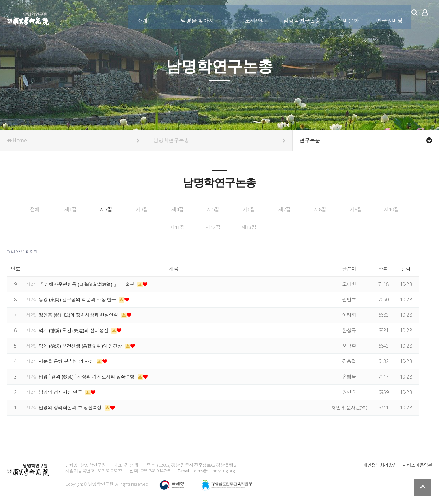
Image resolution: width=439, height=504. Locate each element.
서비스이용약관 (417, 463)
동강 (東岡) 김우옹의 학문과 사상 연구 (79, 298)
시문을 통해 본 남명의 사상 (67, 359)
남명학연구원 (28, 17)
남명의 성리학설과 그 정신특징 (72, 406)
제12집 (290, 227)
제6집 (341, 209)
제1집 (85, 209)
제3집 (188, 209)
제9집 (137, 227)
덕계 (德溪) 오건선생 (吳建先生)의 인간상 (82, 344)
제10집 (188, 227)
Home (73, 141)
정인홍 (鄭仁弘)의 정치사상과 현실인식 (80, 313)
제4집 (239, 209)
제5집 (290, 209)
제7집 (392, 209)
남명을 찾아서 (193, 16)
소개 (138, 16)
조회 (383, 267)
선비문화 (344, 16)
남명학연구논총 (298, 16)
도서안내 (251, 16)
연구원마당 (385, 16)
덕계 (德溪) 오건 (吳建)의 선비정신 (75, 329)
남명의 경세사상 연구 (62, 390)
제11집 (239, 227)
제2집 (137, 209)
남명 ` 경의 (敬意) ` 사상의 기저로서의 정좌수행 (88, 375)
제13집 (341, 227)
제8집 (85, 227)
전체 (34, 209)
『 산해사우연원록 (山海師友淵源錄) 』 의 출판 (88, 282)
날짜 (406, 267)
